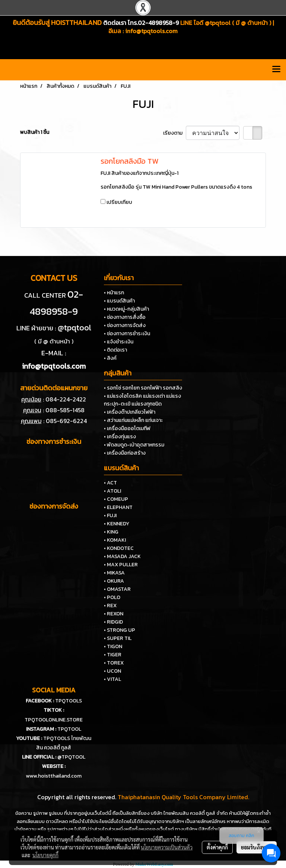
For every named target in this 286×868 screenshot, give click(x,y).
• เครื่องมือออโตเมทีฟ (127, 428)
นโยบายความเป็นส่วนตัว (167, 847)
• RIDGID (113, 622)
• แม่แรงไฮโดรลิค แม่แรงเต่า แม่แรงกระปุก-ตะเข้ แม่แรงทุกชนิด (142, 400)
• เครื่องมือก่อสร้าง (125, 453)
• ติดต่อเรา (115, 350)
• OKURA (114, 581)
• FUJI (110, 515)
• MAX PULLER (121, 565)
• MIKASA (114, 573)
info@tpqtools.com (151, 31)
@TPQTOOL (71, 757)
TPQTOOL (69, 729)
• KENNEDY (117, 524)
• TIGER (113, 655)
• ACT (110, 483)
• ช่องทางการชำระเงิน (127, 334)
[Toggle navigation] (276, 70)
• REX (110, 606)
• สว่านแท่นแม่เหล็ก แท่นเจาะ (133, 420)
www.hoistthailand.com (54, 776)
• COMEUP (116, 499)
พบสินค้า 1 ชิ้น (35, 132)
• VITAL (112, 679)
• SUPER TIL (118, 638)
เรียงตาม (174, 133)
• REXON (114, 614)
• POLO (112, 597)
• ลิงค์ (110, 358)
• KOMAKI (115, 540)
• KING (111, 532)
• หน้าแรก (114, 293)
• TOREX (114, 663)
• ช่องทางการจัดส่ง (125, 325)
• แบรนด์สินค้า (119, 301)
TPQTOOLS (69, 701)
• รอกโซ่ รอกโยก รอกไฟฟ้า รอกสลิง (143, 388)
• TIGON (113, 646)
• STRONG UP (120, 630)
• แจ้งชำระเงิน (119, 342)
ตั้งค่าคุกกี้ (217, 847)
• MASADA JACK (122, 556)
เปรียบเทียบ (119, 202)
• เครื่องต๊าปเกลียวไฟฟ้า (130, 412)
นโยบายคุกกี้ (45, 855)
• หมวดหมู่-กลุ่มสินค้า (126, 309)
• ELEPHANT (118, 507)
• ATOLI (112, 491)
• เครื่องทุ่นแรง (120, 437)
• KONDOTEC (119, 548)
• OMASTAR (117, 589)
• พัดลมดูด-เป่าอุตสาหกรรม (134, 445)
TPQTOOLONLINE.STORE (54, 720)
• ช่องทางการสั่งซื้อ (125, 317)
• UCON (112, 671)
